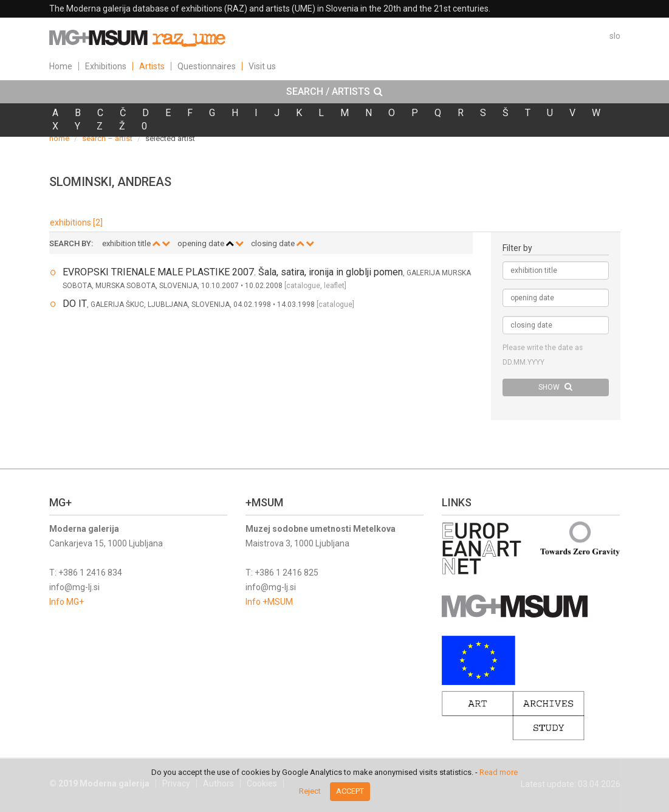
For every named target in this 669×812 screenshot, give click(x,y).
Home (61, 66)
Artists (152, 66)
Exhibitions (106, 66)
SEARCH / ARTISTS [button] (334, 92)
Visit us (262, 66)
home (59, 138)
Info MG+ (67, 602)
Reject (310, 791)
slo (615, 36)
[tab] (334, 92)
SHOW (555, 387)
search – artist (107, 138)
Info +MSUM (269, 602)
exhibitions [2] (76, 222)
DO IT (75, 304)
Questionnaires (207, 66)
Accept (350, 791)
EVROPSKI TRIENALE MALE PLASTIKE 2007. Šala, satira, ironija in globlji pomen (233, 272)
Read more (499, 772)
